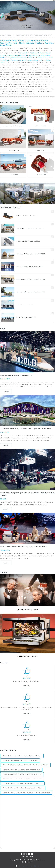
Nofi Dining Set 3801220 (26, 318)
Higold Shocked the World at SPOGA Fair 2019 (16, 375)
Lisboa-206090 (41, 126)
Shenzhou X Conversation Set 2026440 (31, 254)
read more (6, 392)
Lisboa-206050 (41, 150)
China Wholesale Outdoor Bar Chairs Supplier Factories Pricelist (22, 779)
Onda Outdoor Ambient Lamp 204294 (30, 267)
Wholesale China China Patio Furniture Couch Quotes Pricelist (33, 35)
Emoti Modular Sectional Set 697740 (30, 228)
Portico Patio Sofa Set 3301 (13, 126)
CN (54, 1)
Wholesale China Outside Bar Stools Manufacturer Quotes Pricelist (23, 788)
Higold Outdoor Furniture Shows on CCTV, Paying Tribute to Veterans (23, 547)
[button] (0, 15)
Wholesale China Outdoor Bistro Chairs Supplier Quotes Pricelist (22, 783)
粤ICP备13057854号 (27, 862)
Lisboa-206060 (13, 150)
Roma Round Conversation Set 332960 (31, 292)
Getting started (7, 35)
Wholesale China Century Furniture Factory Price (21, 55)
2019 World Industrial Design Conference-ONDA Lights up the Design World (25, 429)
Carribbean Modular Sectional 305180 (31, 279)
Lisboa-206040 (13, 175)
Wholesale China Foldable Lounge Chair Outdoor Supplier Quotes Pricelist (25, 765)
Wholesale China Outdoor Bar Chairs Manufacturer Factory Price (22, 774)
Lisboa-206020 (41, 175)
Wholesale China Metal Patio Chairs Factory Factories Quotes (21, 770)
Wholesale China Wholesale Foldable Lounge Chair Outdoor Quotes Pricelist (26, 793)
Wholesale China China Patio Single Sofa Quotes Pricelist (20, 760)
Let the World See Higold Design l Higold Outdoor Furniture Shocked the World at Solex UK (27, 494)
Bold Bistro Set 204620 (25, 305)
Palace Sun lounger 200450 (27, 216)
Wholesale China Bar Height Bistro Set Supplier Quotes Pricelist (22, 756)
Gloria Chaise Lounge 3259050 (28, 241)
